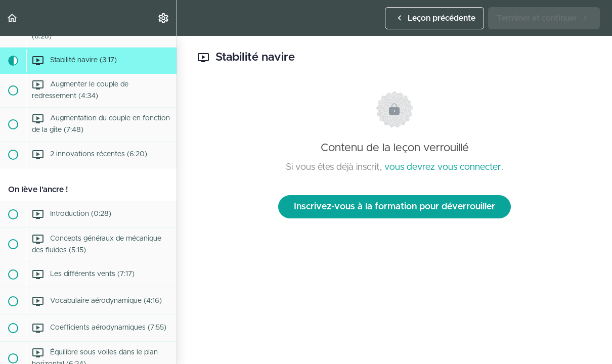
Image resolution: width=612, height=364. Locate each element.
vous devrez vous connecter (443, 167)
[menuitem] (164, 18)
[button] (13, 18)
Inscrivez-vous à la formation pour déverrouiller (395, 207)
